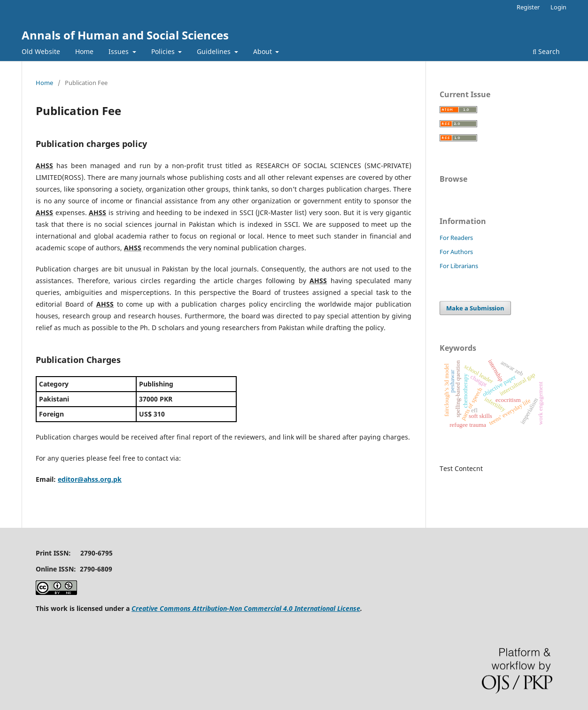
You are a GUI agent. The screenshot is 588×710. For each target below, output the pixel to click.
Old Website (41, 51)
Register (528, 7)
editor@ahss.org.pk (90, 479)
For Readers (456, 238)
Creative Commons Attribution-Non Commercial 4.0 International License (246, 608)
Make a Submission (475, 308)
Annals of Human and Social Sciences (125, 35)
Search (546, 51)
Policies (164, 51)
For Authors (456, 252)
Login (558, 7)
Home (84, 51)
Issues (120, 51)
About (263, 51)
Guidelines (215, 51)
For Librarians (459, 266)
